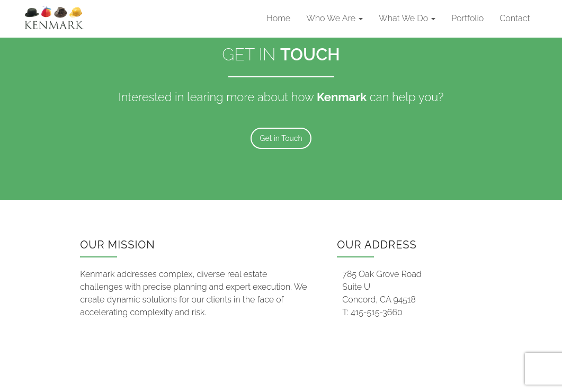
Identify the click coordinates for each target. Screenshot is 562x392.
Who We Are (334, 18)
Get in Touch (281, 138)
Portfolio (467, 18)
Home (278, 18)
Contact (515, 18)
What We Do (407, 18)
